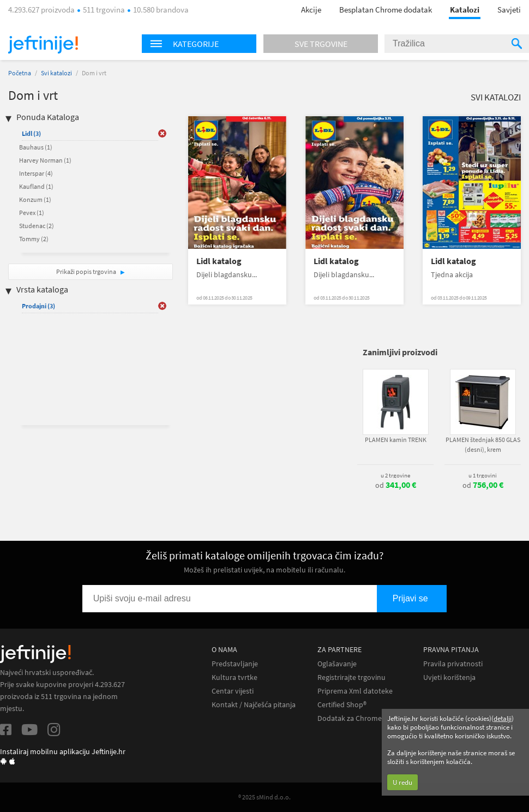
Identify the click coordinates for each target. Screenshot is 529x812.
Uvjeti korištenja (449, 677)
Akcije (311, 10)
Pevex (32, 213)
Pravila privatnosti (453, 664)
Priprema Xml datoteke (355, 691)
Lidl (31, 133)
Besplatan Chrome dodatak (386, 10)
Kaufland (36, 186)
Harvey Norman (45, 160)
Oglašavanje (337, 664)
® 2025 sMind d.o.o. (264, 797)
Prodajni (38, 306)
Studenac (37, 226)
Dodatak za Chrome (350, 718)
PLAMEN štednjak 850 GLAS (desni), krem (483, 444)
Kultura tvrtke (235, 677)
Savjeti (509, 10)
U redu (402, 782)
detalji (503, 718)
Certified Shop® (342, 705)
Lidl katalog (219, 261)
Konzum (35, 199)
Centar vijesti (233, 691)
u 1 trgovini (483, 475)
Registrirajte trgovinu (351, 677)
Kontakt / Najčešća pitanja (254, 705)
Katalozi (465, 10)
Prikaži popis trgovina (87, 271)
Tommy (34, 239)
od (396, 485)
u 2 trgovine (395, 475)
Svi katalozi (56, 73)
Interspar (36, 173)
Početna (20, 73)
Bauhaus (36, 147)
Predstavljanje (235, 664)
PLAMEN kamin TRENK (396, 440)
